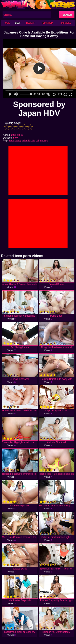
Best (18, 23)
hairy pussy (42, 141)
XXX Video (66, 23)
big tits (32, 141)
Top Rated (47, 23)
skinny (18, 141)
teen (12, 141)
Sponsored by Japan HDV (39, 109)
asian (25, 141)
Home (7, 23)
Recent (30, 23)
